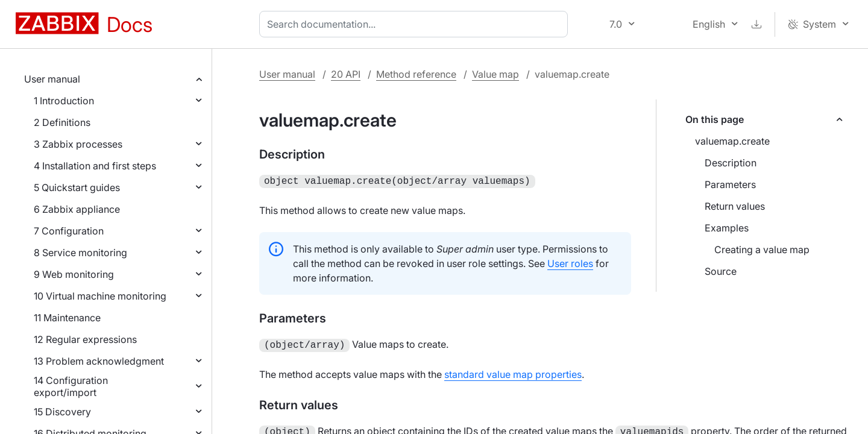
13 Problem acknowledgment (99, 361)
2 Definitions (62, 122)
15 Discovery (62, 412)
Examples (727, 228)
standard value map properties (513, 372)
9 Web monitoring (74, 274)
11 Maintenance (67, 318)
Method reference (416, 74)
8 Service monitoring (80, 253)
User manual (52, 79)
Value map (495, 74)
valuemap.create (732, 141)
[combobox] (416, 24)
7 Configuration (69, 231)
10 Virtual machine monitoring (100, 296)
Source (721, 271)
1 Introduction (64, 101)
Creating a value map (762, 250)
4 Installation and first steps (95, 166)
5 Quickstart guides (77, 187)
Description (731, 163)
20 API (346, 74)
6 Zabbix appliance (77, 209)
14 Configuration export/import (71, 386)
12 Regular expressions (85, 339)
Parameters (730, 184)
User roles (570, 262)
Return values (735, 206)
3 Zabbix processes (78, 144)
